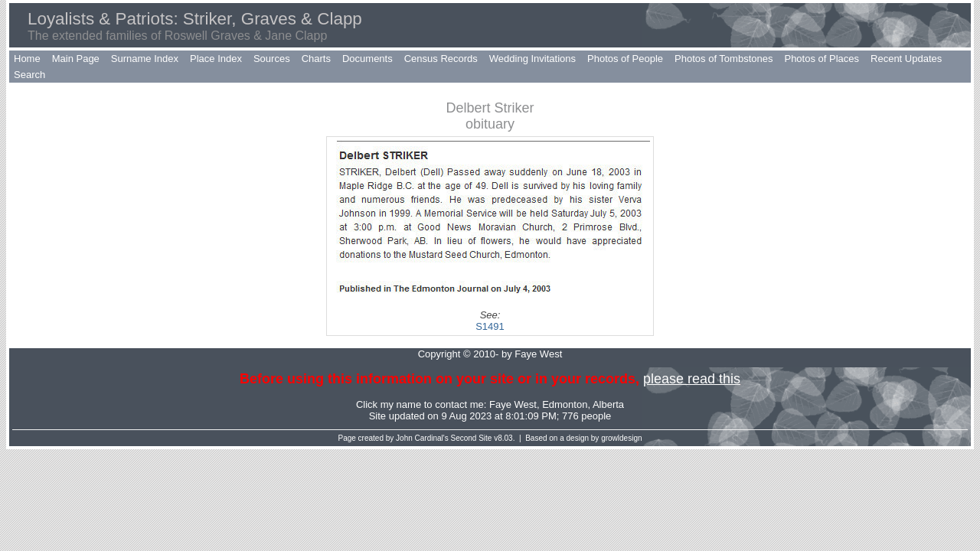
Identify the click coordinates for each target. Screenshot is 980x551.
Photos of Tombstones (724, 59)
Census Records (441, 59)
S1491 (490, 326)
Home (27, 59)
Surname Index (145, 59)
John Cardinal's (422, 438)
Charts (316, 59)
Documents (367, 59)
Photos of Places (822, 59)
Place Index (216, 59)
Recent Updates (906, 59)
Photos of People (625, 59)
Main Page (76, 59)
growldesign (621, 438)
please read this (692, 379)
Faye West (513, 404)
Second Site (472, 438)
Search (29, 75)
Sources (272, 59)
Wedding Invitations (532, 59)
